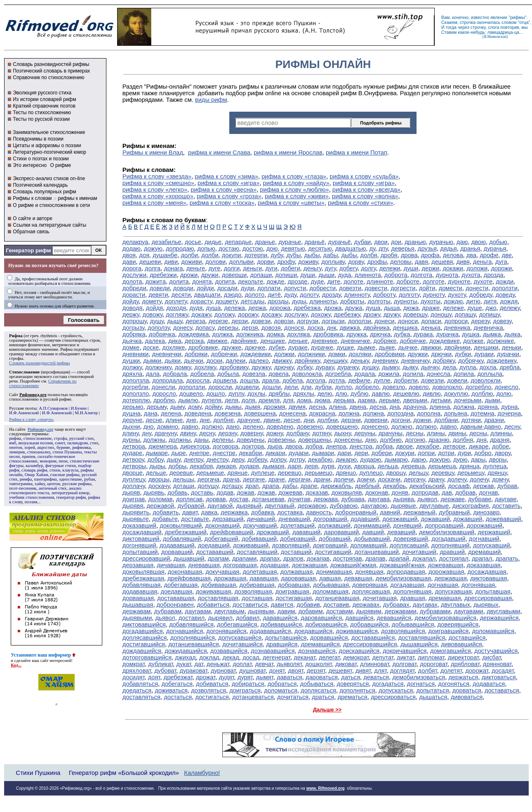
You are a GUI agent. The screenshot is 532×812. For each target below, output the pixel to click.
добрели (406, 380)
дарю (419, 460)
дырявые (403, 506)
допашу (465, 314)
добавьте (165, 519)
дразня (500, 440)
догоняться (454, 684)
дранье (265, 242)
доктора (253, 446)
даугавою (374, 506)
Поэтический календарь (40, 185)
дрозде (297, 282)
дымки (152, 361)
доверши (234, 275)
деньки (512, 347)
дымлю (188, 400)
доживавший (251, 545)
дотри (446, 453)
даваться (290, 677)
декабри (250, 453)
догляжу (177, 314)
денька (431, 328)
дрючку (284, 367)
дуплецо (371, 473)
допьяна (455, 413)
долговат (404, 664)
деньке (298, 341)
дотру (297, 460)
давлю (381, 394)
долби (189, 255)
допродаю (180, 249)
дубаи (363, 242)
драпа (271, 486)
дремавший (484, 552)
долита (179, 282)
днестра (361, 446)
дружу (392, 314)
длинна (440, 407)
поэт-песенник (23, 488)
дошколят (318, 664)
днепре (199, 453)
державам (137, 611)
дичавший (261, 519)
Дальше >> (327, 710)
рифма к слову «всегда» (366, 190)
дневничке (355, 341)
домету (152, 301)
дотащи (184, 486)
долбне (224, 420)
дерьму (157, 407)
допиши (286, 275)
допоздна (400, 413)
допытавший (140, 552)
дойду (131, 301)
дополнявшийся (193, 638)
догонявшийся (226, 631)
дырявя (133, 506)
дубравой (191, 506)
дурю (460, 460)
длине (174, 420)
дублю (359, 394)
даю (462, 242)
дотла (337, 380)
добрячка (162, 334)
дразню (439, 440)
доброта (396, 275)
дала (152, 374)
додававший (177, 545)
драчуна (415, 407)
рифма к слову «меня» (154, 203)
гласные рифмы (65, 475)
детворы (134, 466)
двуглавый (280, 506)
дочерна (510, 413)
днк (331, 328)
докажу (201, 314)
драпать (507, 559)
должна (464, 407)
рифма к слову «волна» (365, 196)
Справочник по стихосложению (48, 77)
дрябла (510, 367)
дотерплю (136, 400)
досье (193, 242)
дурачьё (339, 242)
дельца (388, 466)
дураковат (193, 671)
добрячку (471, 361)
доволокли (485, 380)
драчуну (166, 433)
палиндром (78, 443)
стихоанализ (39, 452)
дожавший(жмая (353, 565)
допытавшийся (286, 638)
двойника (377, 328)
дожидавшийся (186, 651)
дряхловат (137, 671)
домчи (366, 479)
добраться (282, 684)
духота (471, 275)
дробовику (234, 367)
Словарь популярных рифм (44, 192)
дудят (227, 677)
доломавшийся (493, 631)
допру (278, 460)
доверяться (353, 684)
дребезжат (178, 677)
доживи (192, 262)
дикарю (346, 460)
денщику (335, 361)
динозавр (486, 512)
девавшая (358, 578)
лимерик (17, 452)
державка (234, 512)
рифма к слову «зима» (226, 176)
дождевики (256, 354)
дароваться (322, 677)
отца (524, 22)
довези (261, 321)
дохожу (321, 314)
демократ (356, 657)
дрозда (494, 275)
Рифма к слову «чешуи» (31, 419)
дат (199, 664)
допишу (489, 314)
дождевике (445, 341)
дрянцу (497, 473)
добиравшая (257, 585)
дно (149, 427)
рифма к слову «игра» (228, 183)
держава (326, 499)
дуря (328, 466)
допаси (431, 321)
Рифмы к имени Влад (153, 153)
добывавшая (331, 585)
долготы (379, 301)
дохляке (173, 347)
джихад (185, 657)
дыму (177, 407)
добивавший (259, 539)
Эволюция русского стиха (42, 93)
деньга (483, 262)
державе (453, 499)
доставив (336, 605)
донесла (439, 374)
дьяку (410, 367)
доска (315, 328)
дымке (367, 347)
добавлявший (182, 539)
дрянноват (497, 664)
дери (361, 453)
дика (175, 341)
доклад (209, 657)
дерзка (194, 341)
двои (381, 242)
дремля (269, 400)
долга (153, 268)
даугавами (469, 611)
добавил (248, 618)
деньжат (218, 664)
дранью (415, 242)
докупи (232, 255)
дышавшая (138, 605)
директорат (463, 657)
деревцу (443, 473)
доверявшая (370, 585)
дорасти (134, 295)
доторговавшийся (147, 657)
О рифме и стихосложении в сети (51, 205)
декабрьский (427, 486)
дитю (473, 301)
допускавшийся (240, 638)
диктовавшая (488, 578)
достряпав (347, 559)
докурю (440, 460)
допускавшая (453, 591)
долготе (434, 282)
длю (341, 394)
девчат (264, 664)
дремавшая (445, 598)
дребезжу (347, 314)
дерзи (240, 321)
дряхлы (304, 394)
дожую (153, 249)
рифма (15, 438)
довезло (394, 387)
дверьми (415, 400)
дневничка (488, 328)
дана (151, 413)
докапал (424, 559)
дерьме (390, 400)
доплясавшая (371, 591)
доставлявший (257, 552)
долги (232, 268)
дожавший (435, 519)
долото (254, 295)
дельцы (183, 479)
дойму (213, 407)
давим (286, 611)
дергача (209, 479)
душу (157, 321)
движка (350, 328)
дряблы (279, 394)
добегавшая (181, 585)
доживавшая (213, 591)
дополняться (357, 690)
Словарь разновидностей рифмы (51, 64)
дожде (275, 282)
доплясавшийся (145, 638)
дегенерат (277, 657)
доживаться (171, 690)
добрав (465, 493)
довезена (228, 413)
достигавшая (294, 598)
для (288, 400)
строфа (61, 438)
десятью (320, 249)
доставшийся (467, 638)
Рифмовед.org (40, 429)
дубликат (160, 664)
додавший (365, 519)
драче (277, 479)
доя (144, 255)
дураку (325, 367)
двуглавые (434, 506)
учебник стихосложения (32, 497)
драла (271, 380)
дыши (326, 275)
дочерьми (468, 400)
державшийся (499, 618)
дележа (234, 308)
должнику (158, 367)
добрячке (413, 341)
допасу (205, 328)
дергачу (414, 479)
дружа (354, 308)
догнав (488, 493)
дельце (156, 473)
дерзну (227, 433)
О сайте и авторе (33, 218)
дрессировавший (146, 559)
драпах (270, 559)
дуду (290, 295)
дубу (277, 255)
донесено (375, 427)
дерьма (344, 400)
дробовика (328, 334)
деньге (196, 268)
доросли (220, 387)
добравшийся (369, 624)
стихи (55, 470)
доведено (280, 427)
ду (372, 249)
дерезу (480, 321)
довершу (415, 314)
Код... (16, 665)
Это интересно (30, 165)
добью (498, 242)
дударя (249, 466)
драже (431, 308)
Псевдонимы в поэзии (38, 139)
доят (154, 677)
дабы (331, 255)
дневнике (324, 341)
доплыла (490, 374)
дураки (484, 354)
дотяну (321, 433)
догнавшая (443, 585)
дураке (298, 347)
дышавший (189, 559)
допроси (456, 321)
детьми (441, 400)
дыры (157, 466)
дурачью (441, 242)
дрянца (470, 466)
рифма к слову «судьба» (364, 176)
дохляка (298, 334)
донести (477, 288)
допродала (167, 380)
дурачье (290, 242)
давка (209, 512)
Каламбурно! (202, 773)
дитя (490, 301)
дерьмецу (471, 473)
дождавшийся (142, 651)
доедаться (137, 690)
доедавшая (176, 591)
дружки (418, 354)
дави (129, 262)
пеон (63, 461)
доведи (160, 288)
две (506, 255)
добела (293, 380)
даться (351, 677)
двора (294, 446)
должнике (501, 341)
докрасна (322, 413)
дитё (274, 295)
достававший (214, 552)
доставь (202, 493)
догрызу (133, 328)
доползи (360, 321)
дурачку (348, 367)
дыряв (131, 493)
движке (217, 341)
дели (291, 387)
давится (282, 605)
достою (253, 249)
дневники (135, 354)
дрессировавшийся (370, 644)
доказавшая (484, 565)
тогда (451, 27)
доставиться (250, 605)
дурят (245, 677)
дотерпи (256, 255)
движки (431, 347)
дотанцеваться (253, 697)
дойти (427, 288)
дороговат (434, 664)
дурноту (434, 295)
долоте (353, 282)
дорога (132, 268)
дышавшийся (419, 644)
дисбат (491, 657)
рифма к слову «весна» (224, 190)
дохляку (205, 367)
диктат (406, 657)
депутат (383, 657)
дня (481, 440)
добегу (348, 268)
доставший (296, 552)
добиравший (298, 539)
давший (373, 532)
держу (131, 314)
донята (202, 282)
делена (171, 413)
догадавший (448, 539)
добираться (248, 684)
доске (151, 347)
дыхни (131, 427)
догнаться (421, 684)
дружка (357, 334)
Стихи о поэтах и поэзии (41, 159)
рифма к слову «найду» (296, 183)
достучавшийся (496, 651)
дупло (343, 387)
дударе (132, 453)
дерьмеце (210, 473)
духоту (457, 295)
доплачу (134, 486)
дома (304, 400)
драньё (314, 242)
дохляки (360, 354)
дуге (214, 268)
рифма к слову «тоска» (222, 203)
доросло (164, 394)
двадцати (207, 295)
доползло (136, 394)
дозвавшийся (229, 651)
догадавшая (407, 585)
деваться (376, 677)
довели (457, 380)
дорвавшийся (329, 638)
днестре (224, 453)
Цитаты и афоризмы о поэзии (47, 146)
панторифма (46, 479)
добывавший (372, 539)
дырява (404, 499)
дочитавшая (380, 598)
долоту (309, 295)
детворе (454, 446)
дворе (404, 446)
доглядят (403, 671)
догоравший (330, 519)
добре (500, 446)
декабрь (394, 486)
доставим (340, 611)
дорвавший (177, 552)
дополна (429, 413)
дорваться (467, 690)
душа (213, 308)
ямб (13, 443)
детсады (253, 301)
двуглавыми (504, 611)
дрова (409, 255)
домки (337, 354)
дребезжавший (186, 532)
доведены (251, 440)
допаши (261, 275)
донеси (384, 321)
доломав (160, 499)
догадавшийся (143, 631)
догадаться (388, 684)
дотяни (471, 420)
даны (201, 440)
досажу (271, 314)
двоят (295, 671)
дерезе (218, 321)
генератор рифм (71, 497)
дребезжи (163, 275)
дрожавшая (230, 578)
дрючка (380, 334)
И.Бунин (79, 408)
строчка (468, 22)
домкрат (134, 664)
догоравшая (240, 565)
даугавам (198, 611)
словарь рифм (34, 470)
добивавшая (218, 585)
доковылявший (181, 526)
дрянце (237, 473)
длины (436, 433)
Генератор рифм (28, 250)
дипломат (431, 657)
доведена (198, 413)
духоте (483, 282)
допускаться (396, 690)
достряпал (454, 559)
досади (227, 288)
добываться (317, 684)
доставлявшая (218, 598)
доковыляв (347, 493)
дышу (175, 321)
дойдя (154, 308)
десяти (181, 295)
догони (400, 420)
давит (190, 512)
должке (473, 341)
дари (344, 453)
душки (131, 361)
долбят (428, 671)
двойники (457, 347)
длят (380, 671)
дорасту (201, 301)
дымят (265, 677)
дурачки (508, 354)
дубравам (168, 611)
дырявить (136, 512)
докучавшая (222, 572)
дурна (509, 407)
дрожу (372, 314)
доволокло (447, 387)
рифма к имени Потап (357, 153)
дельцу (418, 473)
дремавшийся (320, 644)
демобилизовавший (447, 532)
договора (226, 446)
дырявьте (136, 519)
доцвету (227, 301)
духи (344, 466)
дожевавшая (446, 565)
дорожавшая (446, 572)
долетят (451, 671)
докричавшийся (405, 651)
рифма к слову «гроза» (229, 196)
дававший (306, 532)
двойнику (307, 361)
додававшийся (271, 631)
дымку (391, 367)
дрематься (352, 697)
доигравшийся (449, 631)
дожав (245, 493)
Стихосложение (24, 372)
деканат (305, 657)
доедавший (214, 545)
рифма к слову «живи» (297, 196)
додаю (132, 249)
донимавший (372, 526)
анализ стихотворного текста (45, 490)
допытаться (432, 690)
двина (358, 407)
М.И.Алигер (87, 413)
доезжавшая (310, 565)
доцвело (191, 394)
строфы (16, 358)
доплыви (241, 262)
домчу (500, 479)
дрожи (189, 275)
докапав (318, 559)
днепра (336, 446)
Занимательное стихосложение (49, 132)
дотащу (232, 486)
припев (28, 456)
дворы (498, 460)
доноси (408, 321)
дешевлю (406, 394)
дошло (215, 394)
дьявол (427, 499)
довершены (314, 440)
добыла (228, 374)
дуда (344, 275)
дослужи (134, 275)
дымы (233, 407)
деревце (181, 473)
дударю (371, 460)
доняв (400, 493)
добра (314, 446)
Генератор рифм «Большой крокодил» (124, 773)
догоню (415, 440)
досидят (134, 677)
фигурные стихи (61, 466)
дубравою (344, 506)
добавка (263, 512)
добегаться (177, 684)
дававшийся (280, 618)
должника (250, 334)
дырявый (249, 506)
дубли (324, 387)
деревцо (290, 473)
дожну (275, 433)
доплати (269, 288)
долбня (463, 440)
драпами (244, 559)
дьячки (193, 361)
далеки (235, 361)
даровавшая (299, 578)
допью (206, 249)
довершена (260, 413)
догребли (135, 387)
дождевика (194, 334)
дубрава (353, 499)
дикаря (226, 466)
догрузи (308, 321)
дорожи (501, 268)
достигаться (212, 697)
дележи (390, 268)
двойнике (244, 341)
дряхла (133, 374)
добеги (291, 268)
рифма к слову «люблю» (294, 190)
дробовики (390, 354)
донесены (348, 440)
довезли (432, 380)
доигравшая (292, 591)
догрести (403, 288)
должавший (334, 526)
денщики (486, 347)
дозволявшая (253, 591)
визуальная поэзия (35, 443)
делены (223, 440)
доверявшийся (458, 624)
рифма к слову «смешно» (158, 183)
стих (94, 443)
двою (479, 242)
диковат (346, 664)
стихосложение (38, 438)
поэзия (31, 502)
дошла (249, 380)
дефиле (359, 380)
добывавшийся (413, 624)
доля (248, 400)
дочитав (299, 499)
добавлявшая (141, 585)
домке (131, 347)
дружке (232, 347)
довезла (254, 374)
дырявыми (137, 618)
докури (405, 453)
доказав (317, 493)
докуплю (456, 394)
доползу (159, 328)
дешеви (150, 262)
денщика (405, 328)
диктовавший (141, 539)
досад (251, 657)
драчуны (391, 433)
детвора (134, 446)
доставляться (141, 697)
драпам (218, 559)
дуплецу (134, 479)
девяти (158, 295)
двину (188, 433)
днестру (217, 460)
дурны (131, 440)
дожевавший (504, 519)
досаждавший (142, 532)
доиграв (134, 499)
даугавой (220, 506)
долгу (368, 268)
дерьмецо (319, 473)
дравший (452, 552)
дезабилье (167, 242)
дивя (463, 262)
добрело (367, 387)
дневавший (294, 519)
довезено (310, 427)
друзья (427, 249)
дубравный (454, 512)
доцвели (247, 387)
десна (317, 407)
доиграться (245, 690)
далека (155, 341)
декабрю (320, 460)
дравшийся (282, 644)
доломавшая (331, 591)
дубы (293, 255)
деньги (252, 268)
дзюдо (233, 295)
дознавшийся (317, 651)
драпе (309, 486)
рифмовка (81, 447)
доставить (506, 506)
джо (491, 308)
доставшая (257, 598)
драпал (482, 559)
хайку (40, 484)
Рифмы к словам (32, 198)
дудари (299, 453)
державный (419, 512)
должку (132, 367)
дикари (275, 453)
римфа (26, 479)
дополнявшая (413, 591)
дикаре (479, 446)
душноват (252, 671)
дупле (382, 380)
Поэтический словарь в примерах (51, 71)
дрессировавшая (488, 598)
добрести (322, 288)
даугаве (506, 499)
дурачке (322, 347)
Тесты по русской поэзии (41, 119)
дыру (174, 460)
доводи (183, 288)
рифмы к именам (77, 198)
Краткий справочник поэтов (44, 106)
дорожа (280, 308)
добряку (444, 361)
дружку (261, 367)
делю (325, 394)
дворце (133, 473)
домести (451, 288)
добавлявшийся (191, 624)
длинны (501, 433)
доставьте (195, 519)
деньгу (313, 268)
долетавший (298, 526)
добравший (335, 539)
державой (161, 506)
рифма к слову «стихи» (360, 203)
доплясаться (318, 690)
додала (365, 374)
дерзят (316, 671)
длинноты (323, 301)
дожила (389, 374)
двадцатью (351, 249)
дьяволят (289, 664)
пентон (16, 447)
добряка (134, 334)
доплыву (333, 262)
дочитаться (293, 697)
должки (284, 354)
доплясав (189, 499)
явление (499, 17)
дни (309, 420)
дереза (195, 321)
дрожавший (273, 532)
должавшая (297, 572)
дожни (422, 420)
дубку (305, 367)
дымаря (273, 466)
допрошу (135, 321)
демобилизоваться (419, 677)
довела (279, 374)
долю (504, 394)
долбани (446, 420)
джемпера (163, 446)
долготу (409, 295)
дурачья (495, 249)
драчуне (249, 420)
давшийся (359, 618)
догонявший (139, 545)
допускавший (492, 545)
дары (478, 460)
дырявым (261, 611)
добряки (196, 354)
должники (311, 354)
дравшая (413, 598)
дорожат (477, 671)
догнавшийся (185, 631)
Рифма (16, 336)
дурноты (406, 301)
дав (447, 493)
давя (421, 262)
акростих (46, 447)
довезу (503, 321)
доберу (257, 460)
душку (370, 367)
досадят (503, 671)
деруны (365, 433)
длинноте (380, 282)
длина (337, 407)
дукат (184, 664)
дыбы (312, 255)
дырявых (486, 605)
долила (413, 374)
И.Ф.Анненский (24, 413)
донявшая (369, 572)
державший (494, 532)
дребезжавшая (143, 578)
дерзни (351, 420)
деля (232, 400)
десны (415, 433)
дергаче (254, 479)
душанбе (165, 255)
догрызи (333, 321)
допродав (425, 493)
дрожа (333, 308)
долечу (457, 479)
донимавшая (334, 572)
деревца (413, 466)
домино (168, 427)
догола (315, 380)
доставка (290, 512)
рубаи (89, 479)
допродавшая (406, 572)
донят (277, 671)
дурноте (459, 282)
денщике (273, 341)
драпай (399, 559)
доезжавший (400, 519)
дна (395, 407)
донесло (507, 387)
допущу (208, 486)
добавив (308, 605)
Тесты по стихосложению (42, 113)
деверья (403, 249)
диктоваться (499, 677)
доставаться (502, 690)
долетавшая (260, 572)
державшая (450, 578)
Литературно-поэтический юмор (49, 152)
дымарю (396, 460)
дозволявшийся (403, 631)
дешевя (442, 262)
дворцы (159, 479)
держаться (463, 677)
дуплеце (262, 473)
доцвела (225, 380)
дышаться (433, 697)
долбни (327, 420)
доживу (308, 262)
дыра (274, 446)
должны (154, 440)
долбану (298, 433)
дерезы (228, 328)
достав (239, 499)
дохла (488, 367)
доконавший (222, 526)
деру (238, 460)
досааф (459, 486)
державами (401, 611)
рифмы (518, 17)
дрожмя (274, 407)
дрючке (255, 347)
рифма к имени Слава (219, 153)
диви (171, 262)
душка (471, 334)
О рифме (60, 165)
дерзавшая (138, 565)
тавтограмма (21, 484)
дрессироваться (393, 697)
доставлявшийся (422, 638)
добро (483, 453)
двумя (297, 407)
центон (54, 484)
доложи (477, 268)
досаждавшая (487, 572)
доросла (198, 380)
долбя (369, 255)
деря (311, 466)
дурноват (223, 671)
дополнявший (451, 545)
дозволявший (291, 545)
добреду (481, 295)
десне (154, 420)
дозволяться (208, 690)
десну (512, 427)
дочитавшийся (242, 644)
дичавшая (171, 565)
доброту (384, 295)
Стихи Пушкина (38, 773)
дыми (492, 400)
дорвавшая (138, 598)
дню (371, 440)
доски (215, 361)
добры (177, 466)
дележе (453, 308)
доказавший (139, 526)
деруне (132, 420)
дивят (363, 671)
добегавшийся (237, 624)
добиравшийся (326, 624)
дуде (317, 282)
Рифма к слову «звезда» (157, 176)
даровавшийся (321, 618)
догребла (338, 374)
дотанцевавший (377, 552)
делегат (329, 657)
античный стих (53, 488)
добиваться (212, 684)
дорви (265, 262)
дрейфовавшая (189, 578)
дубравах (396, 605)
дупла (468, 367)
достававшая (176, 598)
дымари (323, 453)
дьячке (408, 347)
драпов (293, 559)
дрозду (332, 295)
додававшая (140, 591)
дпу (383, 249)
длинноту (357, 295)
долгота (422, 275)
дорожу (248, 314)
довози (284, 321)
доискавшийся (359, 651)
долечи (344, 479)
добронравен (175, 605)
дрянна (488, 407)
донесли (164, 387)
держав (484, 486)
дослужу (296, 314)
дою (272, 249)
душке (345, 347)
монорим (48, 461)
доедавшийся (313, 631)
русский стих (82, 438)
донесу (183, 328)
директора (195, 446)
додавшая (274, 565)
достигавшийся (144, 644)
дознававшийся (273, 651)
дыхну (342, 433)
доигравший (330, 545)
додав (225, 493)
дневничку (415, 361)
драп (252, 486)
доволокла (307, 374)
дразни (494, 420)
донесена (293, 413)
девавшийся (394, 618)
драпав (375, 559)
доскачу (159, 486)
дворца (364, 466)
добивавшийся (281, 624)
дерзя (250, 328)
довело (419, 387)
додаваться (489, 684)
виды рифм (211, 100)
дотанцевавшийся (194, 644)
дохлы (256, 394)
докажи (453, 268)
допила (464, 374)
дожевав (290, 493)
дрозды (278, 301)
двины (457, 433)
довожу (153, 314)
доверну (252, 433)
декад (231, 657)
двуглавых (455, 605)
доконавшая (185, 572)
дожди (505, 282)
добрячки (224, 354)
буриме (63, 447)
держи (430, 268)
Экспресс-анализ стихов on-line (49, 178)
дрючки (441, 354)
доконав (377, 493)
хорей (30, 447)
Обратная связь (31, 232)
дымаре (157, 453)
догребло (479, 387)
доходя (176, 308)
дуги (271, 268)
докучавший (260, 526)
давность (319, 512)
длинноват (374, 664)
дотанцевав (268, 499)
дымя (253, 407)
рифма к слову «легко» (155, 190)
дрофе (489, 255)
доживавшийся (357, 631)
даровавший (341, 532)
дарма (366, 400)
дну (147, 433)
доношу (441, 314)
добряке (385, 341)
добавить (166, 512)
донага (173, 268)
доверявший (411, 539)
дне (191, 420)
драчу (436, 479)
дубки (463, 354)
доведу (505, 295)
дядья (448, 249)
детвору (133, 460)
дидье (213, 242)
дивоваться (467, 697)
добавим (311, 611)
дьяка (512, 334)
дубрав (507, 486)
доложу (225, 314)
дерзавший (228, 519)
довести (376, 288)
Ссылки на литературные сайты (49, 225)
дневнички (166, 354)
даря (295, 466)
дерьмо (133, 407)
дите (334, 282)
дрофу (286, 262)
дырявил (220, 618)
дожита (156, 282)
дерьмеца (442, 466)
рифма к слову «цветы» (291, 203)
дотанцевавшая (337, 598)
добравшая (294, 585)
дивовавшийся (461, 644)
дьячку (430, 367)
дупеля (212, 400)
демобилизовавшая (403, 578)
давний (390, 512)
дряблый (367, 486)
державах (366, 605)
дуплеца (495, 466)
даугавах (425, 605)
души (411, 268)
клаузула (70, 470)
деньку (360, 361)
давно (190, 427)
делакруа (135, 242)
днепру (194, 460)
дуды (299, 301)
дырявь (154, 493)
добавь (177, 493)
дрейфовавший (232, 532)
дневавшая (204, 565)
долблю (482, 394)
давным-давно (481, 427)
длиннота (368, 275)
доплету (176, 301)
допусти (295, 288)
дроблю (164, 400)
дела (449, 367)
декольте (251, 282)
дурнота (447, 275)
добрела (202, 374)
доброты (352, 301)
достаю (229, 249)
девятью (293, 249)
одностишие (70, 479)
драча (231, 479)
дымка (492, 334)
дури (464, 453)
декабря (201, 466)
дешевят (340, 671)
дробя (389, 255)
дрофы (377, 262)
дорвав (216, 499)
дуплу (236, 394)
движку (282, 361)
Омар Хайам (36, 475)
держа (257, 308)
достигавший (333, 552)
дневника (457, 328)
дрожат (206, 677)
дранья (470, 249)
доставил (192, 618)
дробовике (203, 347)
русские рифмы (77, 484)
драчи (322, 479)
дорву (356, 262)
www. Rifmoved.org (326, 788)
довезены (281, 440)
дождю (453, 301)
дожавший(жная (402, 565)
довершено (342, 427)
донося (294, 328)
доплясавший (409, 545)
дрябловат (465, 664)
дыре (178, 453)
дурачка (447, 334)
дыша (392, 308)
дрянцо (346, 473)
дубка (402, 334)
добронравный (356, 512)
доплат (242, 664)
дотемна (482, 413)
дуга (501, 262)
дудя (196, 308)
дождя (509, 301)
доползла (136, 380)
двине (272, 420)
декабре (428, 446)
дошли (272, 387)
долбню (391, 440)
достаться (178, 697)
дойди (205, 288)
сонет (60, 443)
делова (453, 255)
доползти (505, 288)
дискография (471, 506)
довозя (271, 328)
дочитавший (419, 552)
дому (195, 407)
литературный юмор (70, 493)
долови (215, 262)
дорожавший (485, 526)
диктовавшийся (144, 624)
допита (225, 282)
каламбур (34, 466)
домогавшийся (451, 651)
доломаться (281, 690)
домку (183, 367)
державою (312, 506)
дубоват (165, 671)
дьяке (387, 347)
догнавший (484, 539)
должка (223, 334)
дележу (510, 308)
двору (503, 453)
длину (131, 433)
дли (306, 387)
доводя (133, 308)
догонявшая (478, 585)
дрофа (430, 255)
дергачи (299, 479)
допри (426, 453)
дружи (210, 275)
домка (275, 334)
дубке (277, 347)
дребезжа (307, 308)
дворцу (396, 473)
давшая (330, 578)
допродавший (444, 526)
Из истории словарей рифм (44, 99)
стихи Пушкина (67, 452)
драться (323, 697)
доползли (192, 387)
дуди (247, 288)
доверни (376, 420)
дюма (322, 400)
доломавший (368, 545)
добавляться (140, 684)
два (471, 255)
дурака (423, 334)
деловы (401, 262)
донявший (407, 526)
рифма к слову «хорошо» (158, 196)
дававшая (264, 578)
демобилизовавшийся (445, 618)
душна (132, 413)
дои (396, 242)
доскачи (389, 479)
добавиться (213, 605)
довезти (350, 288)
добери (382, 453)
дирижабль (336, 486)
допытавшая (493, 591)
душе (475, 308)
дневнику (385, 361)
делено (253, 427)
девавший (401, 532)
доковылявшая (144, 572)
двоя (129, 255)
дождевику (501, 361)
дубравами (435, 611)
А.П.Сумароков (53, 408)
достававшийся (373, 638)
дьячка (132, 341)
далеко (259, 361)
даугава (379, 499)
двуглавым (229, 611)
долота (132, 282)
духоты (431, 301)
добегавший (221, 539)
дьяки (173, 361)
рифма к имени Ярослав (288, 153)
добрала (175, 374)
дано (233, 427)
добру (155, 460)
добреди (134, 288)
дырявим (369, 611)
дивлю (432, 394)
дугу (331, 268)
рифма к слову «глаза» (294, 176)
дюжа (411, 308)
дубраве (480, 499)
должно (212, 427)
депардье (238, 242)
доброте (408, 282)
